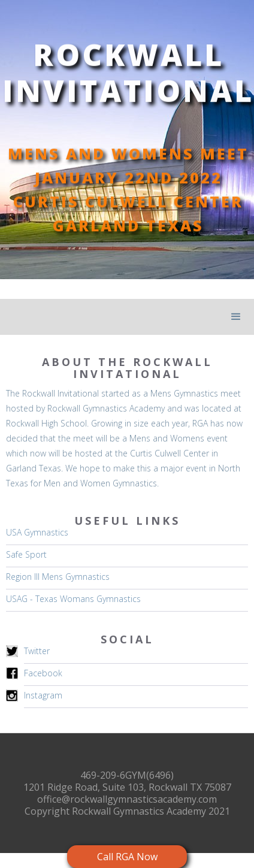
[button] (236, 317)
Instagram (43, 695)
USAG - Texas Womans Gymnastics (73, 599)
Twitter (37, 651)
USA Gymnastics (37, 532)
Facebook (43, 673)
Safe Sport (26, 554)
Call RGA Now (127, 857)
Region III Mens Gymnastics (58, 577)
